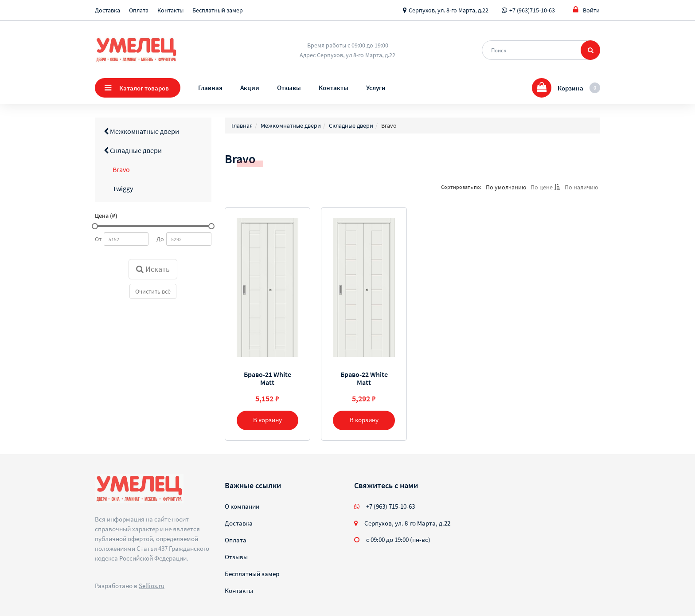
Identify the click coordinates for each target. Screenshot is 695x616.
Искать (153, 269)
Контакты (170, 10)
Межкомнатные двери (141, 131)
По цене (545, 187)
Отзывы (289, 88)
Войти (586, 10)
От (98, 239)
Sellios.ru (152, 586)
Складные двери (133, 150)
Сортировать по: (461, 187)
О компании (242, 506)
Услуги (376, 88)
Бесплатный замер (218, 10)
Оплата (139, 10)
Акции (250, 88)
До (160, 239)
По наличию (581, 187)
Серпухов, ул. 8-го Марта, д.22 (449, 10)
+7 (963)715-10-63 (532, 10)
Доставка (107, 10)
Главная (210, 88)
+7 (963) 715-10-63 (390, 506)
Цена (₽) (106, 216)
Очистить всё (153, 291)
